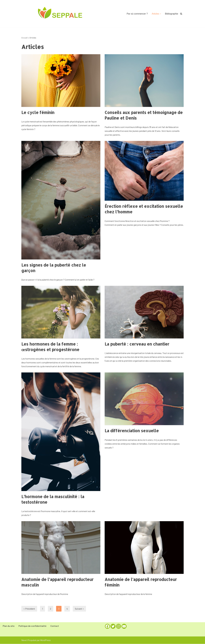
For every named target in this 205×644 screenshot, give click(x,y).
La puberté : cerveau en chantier (137, 344)
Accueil (24, 38)
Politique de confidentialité (32, 626)
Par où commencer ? (137, 14)
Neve (24, 640)
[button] (160, 14)
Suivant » (79, 609)
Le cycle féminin (38, 112)
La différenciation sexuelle (132, 431)
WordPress (45, 640)
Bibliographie (171, 14)
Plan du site (9, 626)
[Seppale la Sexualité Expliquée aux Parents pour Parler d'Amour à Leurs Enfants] (61, 13)
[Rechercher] (181, 14)
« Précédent (29, 609)
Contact (55, 626)
